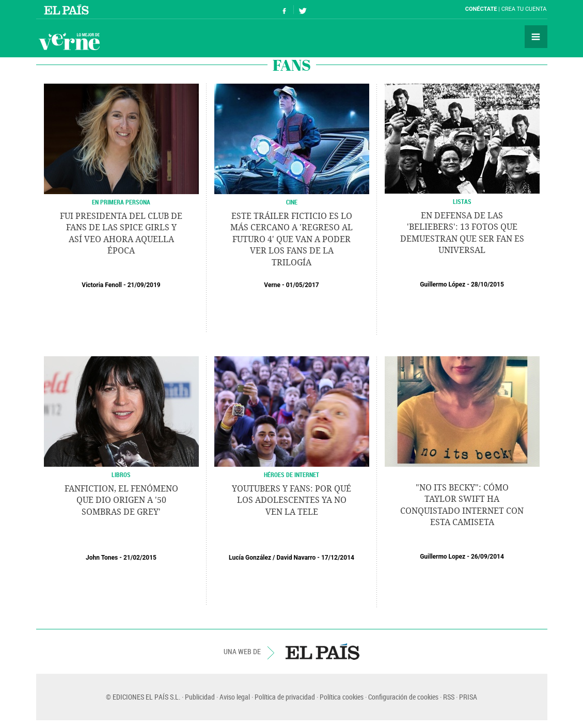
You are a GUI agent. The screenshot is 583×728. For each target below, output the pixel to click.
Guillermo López (443, 284)
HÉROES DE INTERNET (291, 474)
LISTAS (462, 201)
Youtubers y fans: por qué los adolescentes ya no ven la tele (291, 500)
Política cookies (342, 697)
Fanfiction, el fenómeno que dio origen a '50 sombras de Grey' (121, 500)
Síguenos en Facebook (285, 10)
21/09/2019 (144, 285)
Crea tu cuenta (524, 9)
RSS (449, 697)
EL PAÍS (322, 652)
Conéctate (481, 9)
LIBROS (121, 474)
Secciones (536, 37)
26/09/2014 (487, 557)
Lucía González (250, 558)
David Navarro (296, 558)
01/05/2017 (303, 285)
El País (68, 9)
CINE (292, 202)
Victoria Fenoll (102, 285)
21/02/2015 (140, 558)
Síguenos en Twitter (303, 10)
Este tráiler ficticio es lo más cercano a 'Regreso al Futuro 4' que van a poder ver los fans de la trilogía (291, 239)
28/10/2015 (487, 284)
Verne (69, 41)
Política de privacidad (285, 697)
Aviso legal (235, 697)
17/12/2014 (338, 558)
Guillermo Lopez (443, 557)
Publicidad (200, 697)
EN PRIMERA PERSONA (121, 202)
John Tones (102, 558)
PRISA (468, 697)
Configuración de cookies (403, 697)
